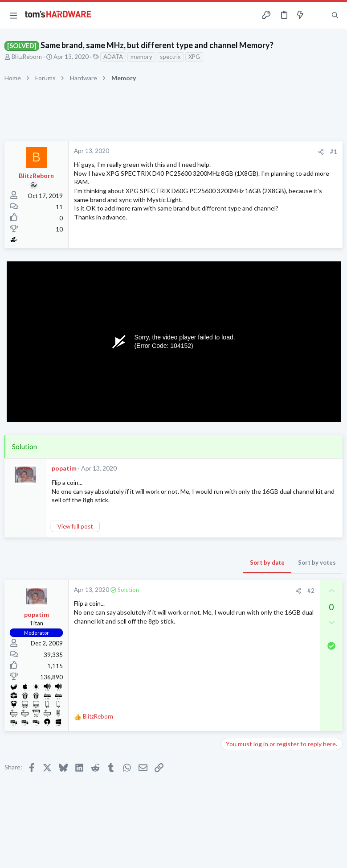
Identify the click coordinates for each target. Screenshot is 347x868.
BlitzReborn (27, 57)
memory (141, 57)
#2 (311, 591)
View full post (75, 526)
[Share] (321, 152)
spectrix (170, 57)
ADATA (113, 57)
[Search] (335, 15)
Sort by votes (317, 562)
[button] (13, 15)
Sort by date (267, 562)
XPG (194, 57)
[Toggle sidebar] (318, 15)
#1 (334, 152)
